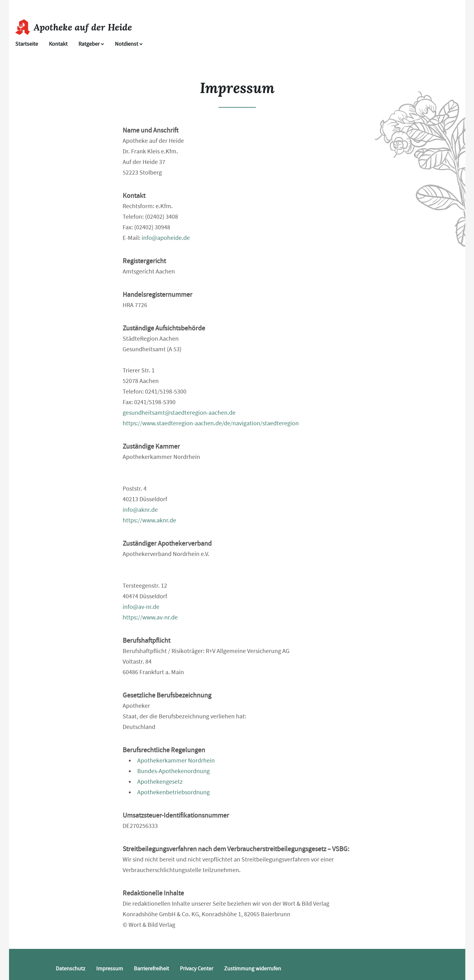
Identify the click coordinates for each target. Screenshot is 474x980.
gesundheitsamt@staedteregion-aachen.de (179, 413)
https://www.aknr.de (149, 520)
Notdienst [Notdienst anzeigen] (129, 44)
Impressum (110, 969)
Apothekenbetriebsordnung (174, 792)
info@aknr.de (140, 510)
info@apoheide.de (166, 238)
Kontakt (58, 44)
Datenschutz (70, 969)
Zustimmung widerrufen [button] (253, 969)
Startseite (27, 44)
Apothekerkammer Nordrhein (176, 761)
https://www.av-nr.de (150, 617)
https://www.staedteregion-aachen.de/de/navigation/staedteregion (211, 423)
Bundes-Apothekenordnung (174, 771)
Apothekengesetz (160, 782)
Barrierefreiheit (151, 969)
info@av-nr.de (141, 607)
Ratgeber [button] (91, 44)
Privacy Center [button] (197, 969)
